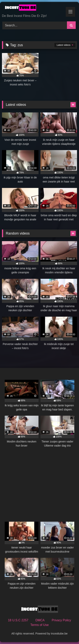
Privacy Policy (61, 620)
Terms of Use (39, 625)
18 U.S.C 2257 (18, 620)
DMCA (40, 620)
